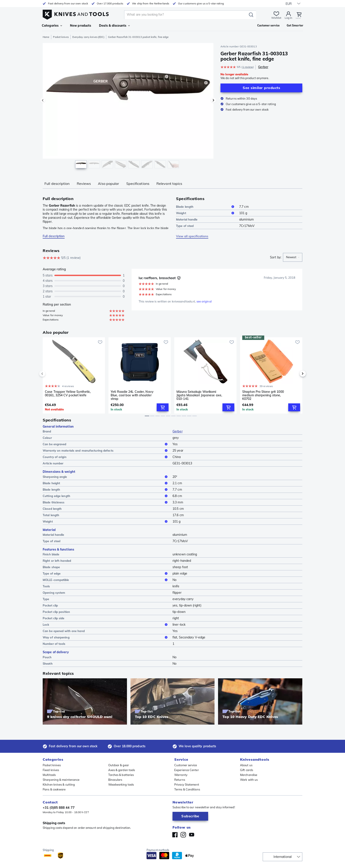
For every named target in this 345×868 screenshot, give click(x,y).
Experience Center (187, 770)
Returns (180, 780)
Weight (206, 213)
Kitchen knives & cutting (59, 785)
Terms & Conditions (187, 789)
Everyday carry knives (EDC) (88, 37)
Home (46, 37)
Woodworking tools (121, 785)
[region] (128, 107)
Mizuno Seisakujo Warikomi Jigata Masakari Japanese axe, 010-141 (199, 395)
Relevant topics (169, 184)
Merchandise (249, 775)
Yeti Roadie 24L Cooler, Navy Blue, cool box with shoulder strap (132, 395)
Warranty (181, 775)
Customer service (186, 765)
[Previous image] (43, 100)
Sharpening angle (106, 477)
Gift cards (247, 770)
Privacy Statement (187, 785)
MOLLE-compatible (106, 580)
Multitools (49, 775)
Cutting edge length (106, 496)
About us (246, 765)
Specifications (138, 184)
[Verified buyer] (179, 278)
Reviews (84, 184)
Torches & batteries (121, 775)
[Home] (76, 14)
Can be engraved (106, 444)
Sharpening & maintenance (61, 780)
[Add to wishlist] (100, 342)
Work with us (249, 780)
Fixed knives (51, 770)
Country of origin (106, 457)
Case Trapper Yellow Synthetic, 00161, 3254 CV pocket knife (68, 394)
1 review (248, 67)
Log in (278, 18)
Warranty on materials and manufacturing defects (106, 451)
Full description (57, 184)
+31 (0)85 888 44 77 (59, 808)
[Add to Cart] (163, 408)
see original (204, 301)
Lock (106, 625)
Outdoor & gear (119, 765)
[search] (181, 15)
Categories (52, 26)
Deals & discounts (114, 26)
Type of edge (106, 574)
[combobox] (293, 257)
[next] (295, 374)
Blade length (206, 207)
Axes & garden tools (122, 770)
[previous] (50, 374)
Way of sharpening (106, 638)
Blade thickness (106, 503)
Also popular (108, 184)
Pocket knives (61, 37)
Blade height (106, 483)
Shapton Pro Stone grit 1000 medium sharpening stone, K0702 (263, 395)
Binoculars (115, 780)
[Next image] (213, 100)
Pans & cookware (54, 789)
